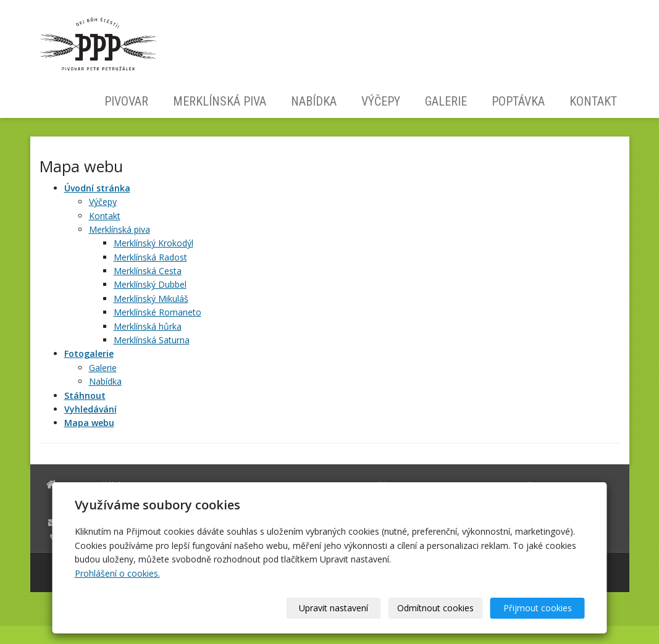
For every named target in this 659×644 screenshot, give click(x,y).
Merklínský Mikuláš (151, 299)
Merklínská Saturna (152, 340)
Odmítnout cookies (435, 608)
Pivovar (126, 101)
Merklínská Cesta (148, 271)
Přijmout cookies (538, 608)
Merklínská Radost (150, 257)
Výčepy (381, 101)
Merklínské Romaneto (157, 312)
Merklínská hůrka (148, 326)
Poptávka (518, 101)
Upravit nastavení (334, 608)
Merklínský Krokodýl (153, 243)
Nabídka (314, 101)
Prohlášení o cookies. (117, 573)
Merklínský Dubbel (150, 284)
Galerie (446, 101)
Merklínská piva (220, 101)
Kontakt (593, 101)
